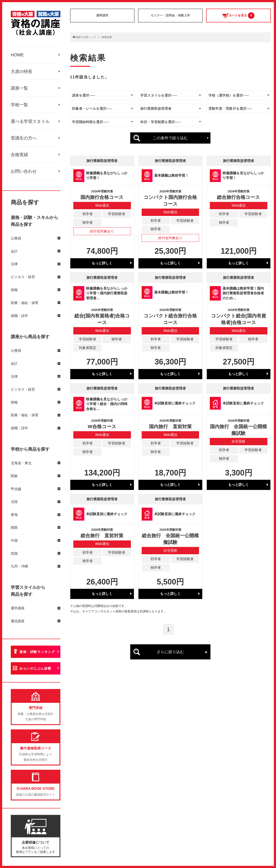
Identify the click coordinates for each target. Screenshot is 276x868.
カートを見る (238, 16)
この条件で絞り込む (170, 138)
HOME (17, 55)
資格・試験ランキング (37, 652)
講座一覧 (19, 88)
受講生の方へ (24, 138)
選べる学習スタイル (30, 121)
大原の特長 (22, 71)
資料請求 (102, 15)
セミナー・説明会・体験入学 (170, 15)
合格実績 (19, 155)
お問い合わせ (24, 171)
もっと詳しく (102, 263)
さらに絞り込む (170, 652)
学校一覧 (19, 105)
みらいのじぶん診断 (35, 668)
